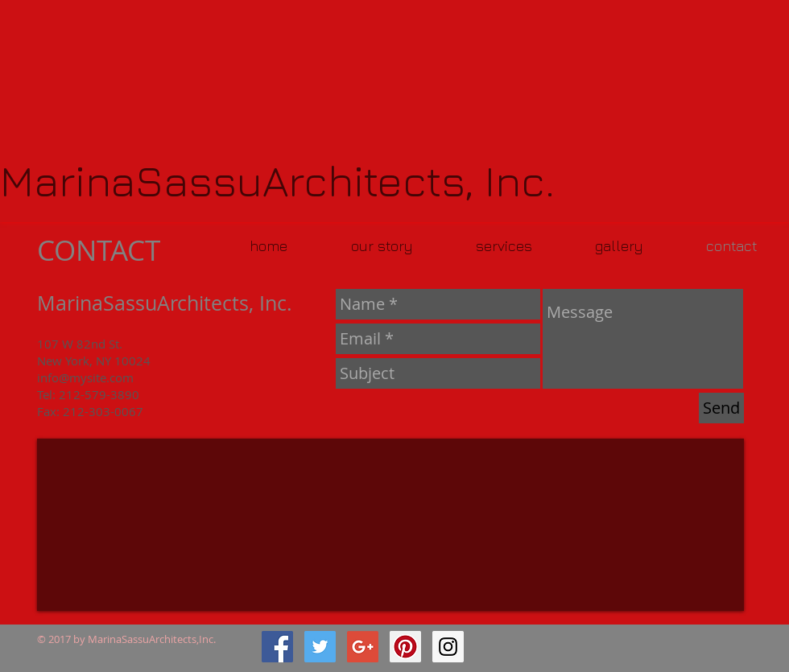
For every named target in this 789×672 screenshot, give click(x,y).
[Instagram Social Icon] (448, 647)
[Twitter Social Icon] (320, 647)
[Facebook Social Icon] (277, 647)
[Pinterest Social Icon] (405, 647)
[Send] (721, 408)
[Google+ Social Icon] (363, 647)
